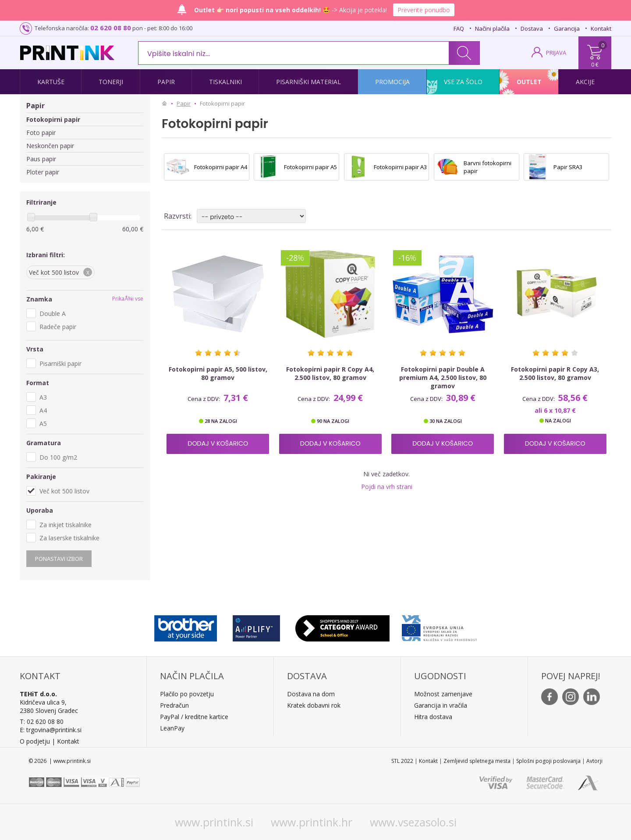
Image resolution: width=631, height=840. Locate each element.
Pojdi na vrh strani (387, 487)
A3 (43, 397)
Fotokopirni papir (53, 119)
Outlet (529, 82)
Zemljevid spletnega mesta (477, 761)
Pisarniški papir (60, 363)
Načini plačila (492, 28)
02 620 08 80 (111, 28)
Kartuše (51, 82)
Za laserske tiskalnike (69, 538)
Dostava (532, 28)
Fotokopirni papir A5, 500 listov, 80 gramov (218, 373)
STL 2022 (402, 761)
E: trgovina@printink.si (51, 730)
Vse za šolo (463, 82)
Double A (53, 314)
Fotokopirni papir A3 (400, 167)
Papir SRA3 (568, 167)
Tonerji (111, 82)
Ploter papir (43, 172)
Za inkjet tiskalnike (66, 525)
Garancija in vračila (441, 705)
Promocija (392, 82)
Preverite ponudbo (424, 10)
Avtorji (594, 761)
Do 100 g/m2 (58, 457)
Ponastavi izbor (59, 559)
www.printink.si (214, 822)
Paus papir (41, 159)
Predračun (174, 705)
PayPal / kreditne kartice (194, 717)
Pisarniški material (308, 82)
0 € (595, 64)
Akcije (585, 82)
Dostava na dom (311, 694)
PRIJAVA (556, 53)
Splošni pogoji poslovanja (548, 761)
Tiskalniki (225, 82)
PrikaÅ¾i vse (128, 299)
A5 (43, 424)
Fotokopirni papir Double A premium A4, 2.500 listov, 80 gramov (443, 377)
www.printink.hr (312, 822)
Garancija (567, 28)
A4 (43, 410)
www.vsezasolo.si (413, 822)
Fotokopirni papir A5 (310, 167)
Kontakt (601, 28)
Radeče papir (58, 327)
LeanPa (171, 728)
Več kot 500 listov (64, 491)
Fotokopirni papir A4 (221, 167)
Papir (166, 82)
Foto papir (41, 133)
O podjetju (35, 741)
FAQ (459, 28)
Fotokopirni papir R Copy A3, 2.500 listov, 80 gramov (555, 373)
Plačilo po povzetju (187, 694)
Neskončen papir (50, 146)
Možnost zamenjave (443, 694)
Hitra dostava (433, 717)
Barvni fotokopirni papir (487, 167)
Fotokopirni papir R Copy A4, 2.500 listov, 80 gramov (330, 373)
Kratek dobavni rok (314, 705)
